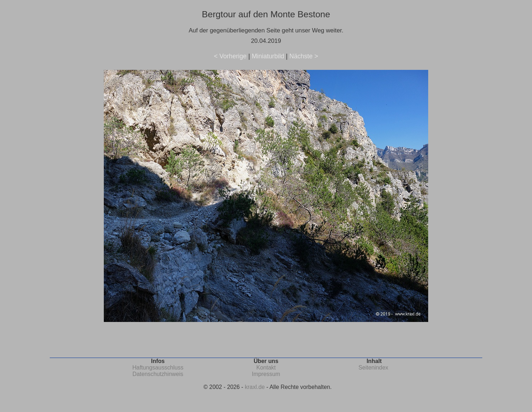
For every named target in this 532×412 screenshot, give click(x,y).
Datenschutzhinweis (158, 374)
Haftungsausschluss (158, 368)
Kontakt (266, 368)
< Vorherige (230, 56)
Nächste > (304, 56)
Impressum (266, 374)
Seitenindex (373, 368)
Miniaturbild (268, 56)
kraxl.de (255, 387)
